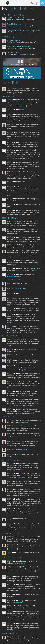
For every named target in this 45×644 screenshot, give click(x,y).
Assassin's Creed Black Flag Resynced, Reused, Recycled (24, 30)
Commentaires (13, 15)
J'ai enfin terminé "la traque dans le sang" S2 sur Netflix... (22, 42)
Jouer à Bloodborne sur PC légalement (18, 46)
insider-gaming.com (22, 449)
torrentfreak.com (12, 549)
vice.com (21, 110)
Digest (29, 9)
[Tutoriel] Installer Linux (14, 24)
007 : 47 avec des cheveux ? (15, 18)
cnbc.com (21, 182)
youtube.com (26, 370)
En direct (12, 9)
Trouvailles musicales (13, 53)
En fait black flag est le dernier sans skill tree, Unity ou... (22, 32)
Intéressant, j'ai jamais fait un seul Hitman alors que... (21, 20)
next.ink (34, 270)
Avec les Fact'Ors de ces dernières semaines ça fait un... (22, 54)
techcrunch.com (21, 288)
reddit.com (22, 563)
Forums (8, 37)
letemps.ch (24, 422)
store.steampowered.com (14, 276)
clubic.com (19, 602)
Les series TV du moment (14, 40)
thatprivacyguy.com (28, 413)
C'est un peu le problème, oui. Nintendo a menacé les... (21, 48)
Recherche (33, 3)
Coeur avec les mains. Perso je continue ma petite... (21, 26)
